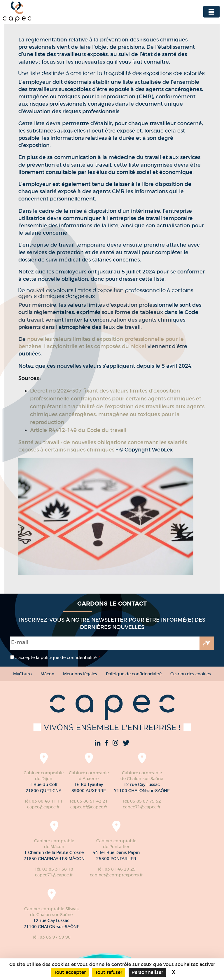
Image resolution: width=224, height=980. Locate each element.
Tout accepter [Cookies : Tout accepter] (70, 972)
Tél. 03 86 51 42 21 (89, 801)
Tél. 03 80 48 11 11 (43, 801)
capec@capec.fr (43, 807)
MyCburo (22, 674)
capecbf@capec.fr (89, 807)
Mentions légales (80, 674)
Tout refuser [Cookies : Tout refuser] (109, 972)
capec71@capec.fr (142, 807)
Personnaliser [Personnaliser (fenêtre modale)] (147, 972)
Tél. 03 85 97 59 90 (51, 937)
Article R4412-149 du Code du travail (78, 430)
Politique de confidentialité (134, 674)
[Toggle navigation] (211, 12)
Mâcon (47, 674)
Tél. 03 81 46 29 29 (116, 869)
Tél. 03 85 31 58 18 (54, 869)
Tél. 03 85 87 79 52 (142, 801)
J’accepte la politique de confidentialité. (58, 658)
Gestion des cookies (191, 674)
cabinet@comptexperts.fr (116, 875)
